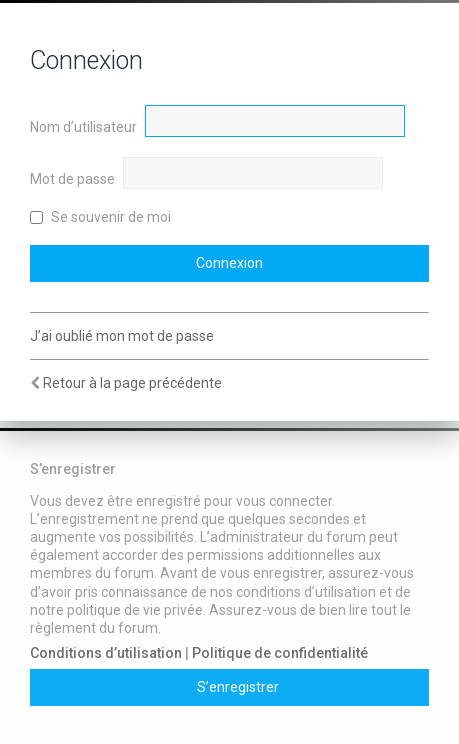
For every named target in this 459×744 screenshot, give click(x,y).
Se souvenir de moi (100, 217)
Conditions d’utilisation (106, 653)
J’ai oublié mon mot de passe (122, 336)
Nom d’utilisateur (83, 127)
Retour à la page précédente (132, 383)
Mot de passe (72, 179)
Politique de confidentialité (280, 653)
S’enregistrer (238, 687)
